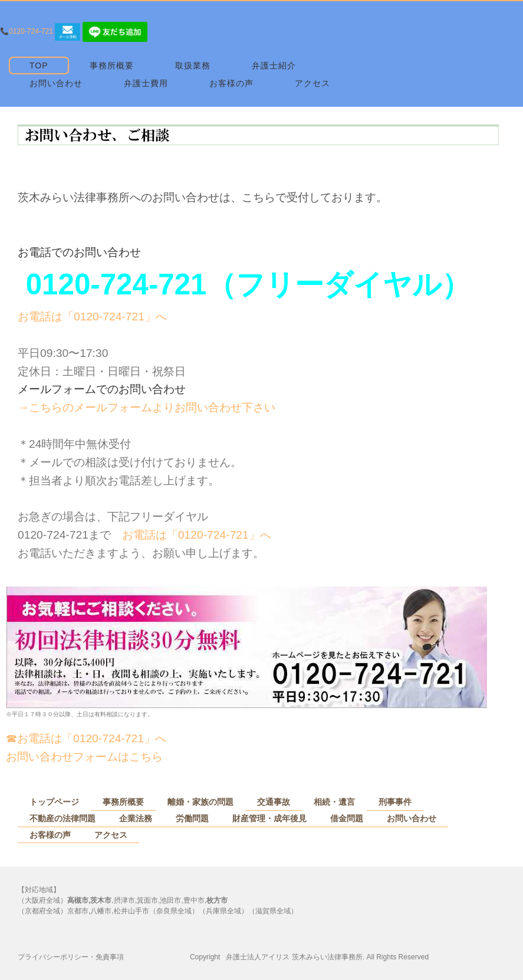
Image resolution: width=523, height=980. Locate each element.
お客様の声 (231, 83)
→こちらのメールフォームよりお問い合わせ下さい (147, 407)
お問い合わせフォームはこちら (84, 757)
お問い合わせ (56, 83)
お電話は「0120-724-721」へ (92, 317)
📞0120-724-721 (27, 31)
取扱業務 (193, 65)
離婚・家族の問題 (200, 802)
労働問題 (192, 818)
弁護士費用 (146, 83)
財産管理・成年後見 (269, 818)
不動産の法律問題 (63, 818)
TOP (39, 65)
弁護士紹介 (274, 65)
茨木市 (101, 900)
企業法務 (136, 818)
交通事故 (274, 802)
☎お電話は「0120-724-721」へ (86, 738)
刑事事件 (395, 802)
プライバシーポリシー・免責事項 (71, 957)
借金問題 (347, 818)
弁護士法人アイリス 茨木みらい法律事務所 (293, 957)
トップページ (54, 802)
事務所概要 (112, 65)
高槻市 (78, 900)
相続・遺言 (334, 802)
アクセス (313, 83)
